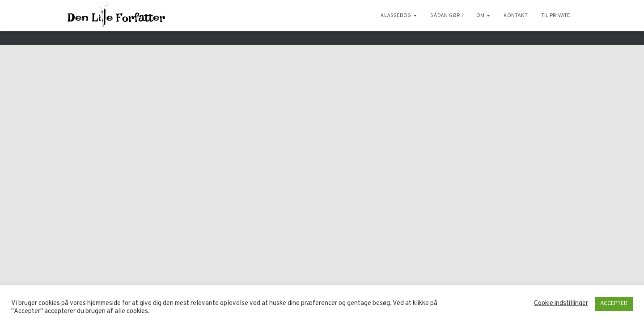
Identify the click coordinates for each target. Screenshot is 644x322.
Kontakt (516, 16)
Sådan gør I (447, 16)
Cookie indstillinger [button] (561, 304)
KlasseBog (399, 16)
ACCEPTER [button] (614, 304)
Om (483, 16)
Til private (556, 16)
